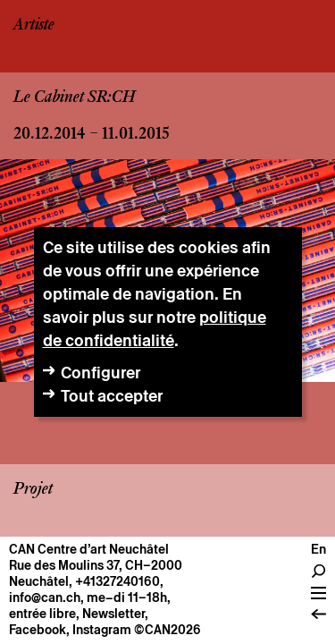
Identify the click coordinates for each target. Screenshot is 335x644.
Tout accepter (112, 396)
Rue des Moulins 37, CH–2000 (96, 565)
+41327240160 (117, 581)
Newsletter (113, 614)
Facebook (38, 630)
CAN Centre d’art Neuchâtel (89, 549)
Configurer (100, 373)
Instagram (102, 630)
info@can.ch (45, 597)
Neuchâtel (39, 581)
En (318, 549)
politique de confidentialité (155, 329)
